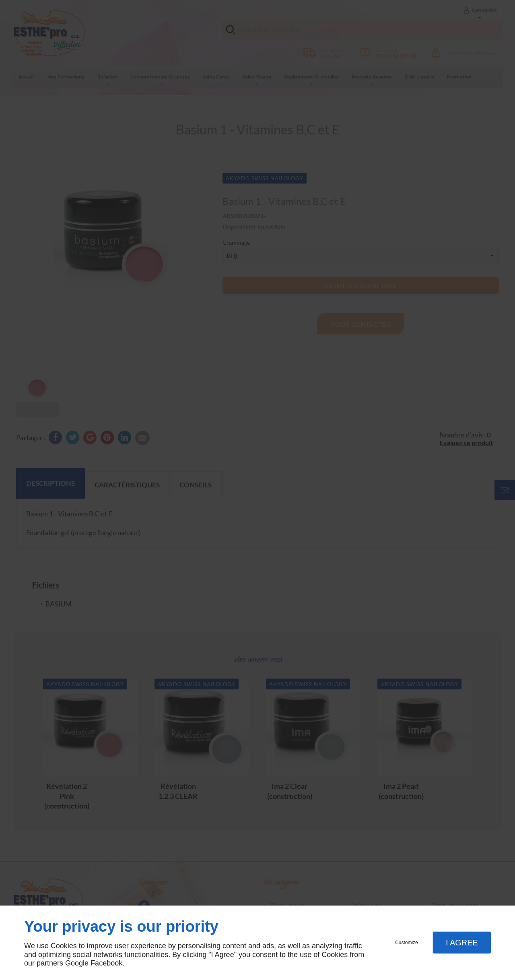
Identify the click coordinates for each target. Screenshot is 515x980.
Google (77, 963)
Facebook (106, 963)
